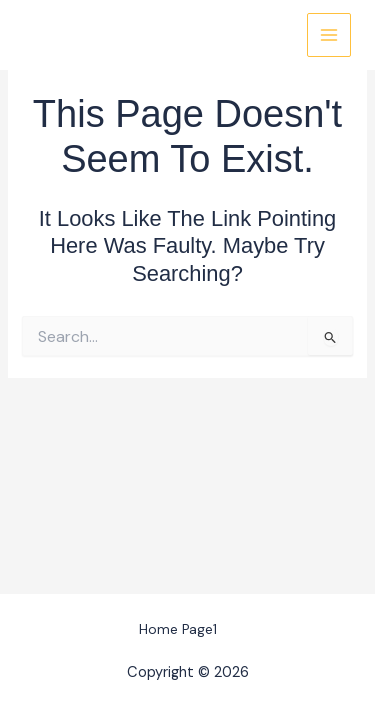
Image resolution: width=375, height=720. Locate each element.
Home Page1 (178, 629)
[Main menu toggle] (329, 35)
